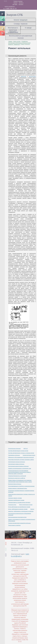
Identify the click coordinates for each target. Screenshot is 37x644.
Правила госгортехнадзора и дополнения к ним (20, 468)
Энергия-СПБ (14, 15)
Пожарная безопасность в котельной (17, 476)
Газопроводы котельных (14, 455)
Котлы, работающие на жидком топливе (18, 509)
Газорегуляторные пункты (29, 455)
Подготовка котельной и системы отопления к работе (21, 460)
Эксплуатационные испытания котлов (17, 517)
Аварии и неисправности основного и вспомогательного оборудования (22, 520)
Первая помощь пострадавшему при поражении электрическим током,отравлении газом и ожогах (20, 481)
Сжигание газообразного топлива (16, 500)
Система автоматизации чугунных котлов (18, 451)
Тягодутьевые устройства (14, 525)
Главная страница (18, 1)
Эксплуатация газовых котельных (16, 464)
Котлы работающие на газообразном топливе (19, 507)
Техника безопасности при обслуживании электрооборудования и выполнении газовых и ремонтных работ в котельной (19, 472)
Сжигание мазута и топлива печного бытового (19, 502)
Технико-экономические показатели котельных (19, 523)
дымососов (23, 76)
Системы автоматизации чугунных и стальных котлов (21, 453)
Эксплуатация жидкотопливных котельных (18, 466)
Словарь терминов (21, 24)
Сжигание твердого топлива (15, 498)
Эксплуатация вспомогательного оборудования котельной (20, 514)
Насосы (32, 509)
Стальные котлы (12, 505)
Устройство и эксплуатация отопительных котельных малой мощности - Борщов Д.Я (19, 43)
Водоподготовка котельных (15, 484)
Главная (10, 41)
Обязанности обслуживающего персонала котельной (21, 457)
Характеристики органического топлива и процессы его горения (21, 495)
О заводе (28, 28)
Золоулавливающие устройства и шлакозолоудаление (21, 486)
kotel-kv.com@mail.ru (10, 7)
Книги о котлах (17, 41)
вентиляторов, (32, 76)
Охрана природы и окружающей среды (18, 488)
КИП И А (26, 449)
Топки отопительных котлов (26, 505)
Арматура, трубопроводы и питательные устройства (21, 511)
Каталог (16, 3)
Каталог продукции (21, 20)
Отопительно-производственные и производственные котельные (21, 491)
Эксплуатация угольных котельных (17, 462)
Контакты (21, 4)
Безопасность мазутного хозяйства (17, 478)
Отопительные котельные (14, 449)
